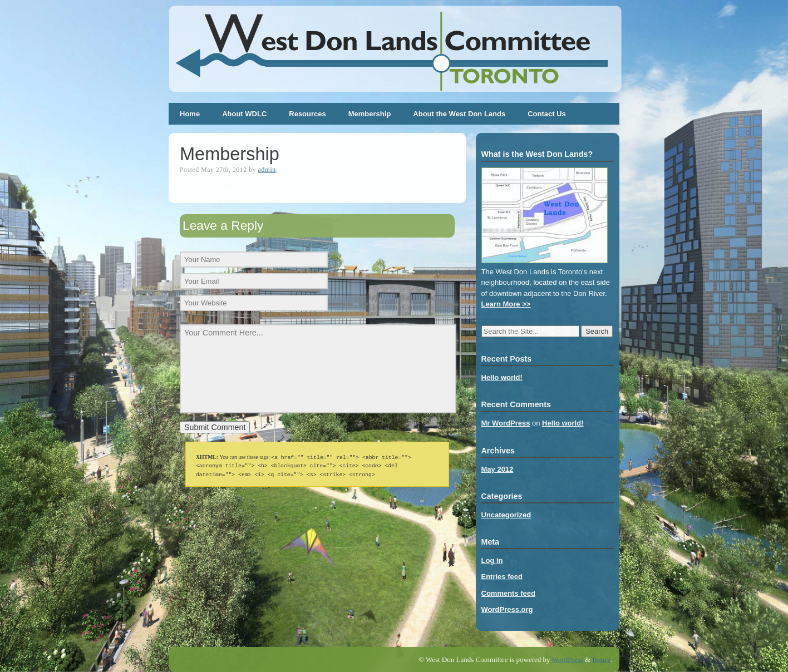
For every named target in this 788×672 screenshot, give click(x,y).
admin (267, 170)
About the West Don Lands (459, 114)
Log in (492, 560)
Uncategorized (506, 515)
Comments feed (509, 593)
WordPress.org (507, 609)
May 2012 (498, 469)
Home (190, 114)
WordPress (568, 659)
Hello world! (502, 377)
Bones (601, 659)
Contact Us (547, 114)
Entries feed (502, 577)
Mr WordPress (506, 423)
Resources (307, 114)
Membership (370, 114)
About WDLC (244, 114)
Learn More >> (506, 304)
